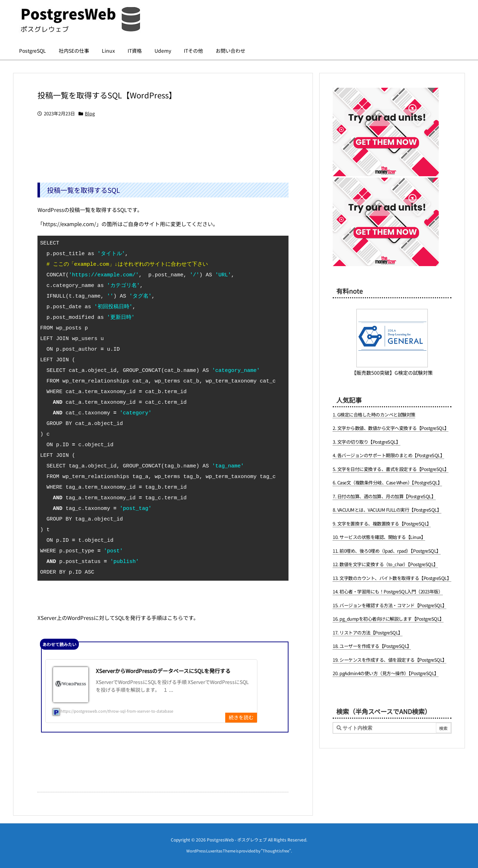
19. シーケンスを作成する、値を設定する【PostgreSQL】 (390, 660)
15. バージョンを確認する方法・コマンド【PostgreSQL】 (390, 605)
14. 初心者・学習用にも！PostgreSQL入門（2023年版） (388, 591)
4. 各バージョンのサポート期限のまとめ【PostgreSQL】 (389, 455)
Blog (90, 113)
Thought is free (276, 851)
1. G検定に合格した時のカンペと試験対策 (374, 415)
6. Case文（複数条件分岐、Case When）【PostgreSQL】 (387, 482)
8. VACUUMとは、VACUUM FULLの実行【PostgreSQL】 (387, 510)
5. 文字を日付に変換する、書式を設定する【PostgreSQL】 (391, 469)
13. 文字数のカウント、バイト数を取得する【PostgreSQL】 (392, 578)
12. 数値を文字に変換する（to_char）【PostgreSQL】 (385, 564)
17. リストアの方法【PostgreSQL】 (368, 633)
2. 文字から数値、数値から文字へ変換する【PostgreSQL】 (391, 428)
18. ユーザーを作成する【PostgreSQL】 (372, 646)
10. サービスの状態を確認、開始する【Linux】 (379, 537)
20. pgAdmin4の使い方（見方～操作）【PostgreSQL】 (386, 673)
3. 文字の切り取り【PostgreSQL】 (366, 442)
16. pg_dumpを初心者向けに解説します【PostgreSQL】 (388, 619)
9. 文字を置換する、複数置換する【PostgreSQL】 (382, 524)
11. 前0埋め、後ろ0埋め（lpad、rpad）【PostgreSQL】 (387, 551)
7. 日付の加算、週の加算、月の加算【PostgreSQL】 (384, 496)
